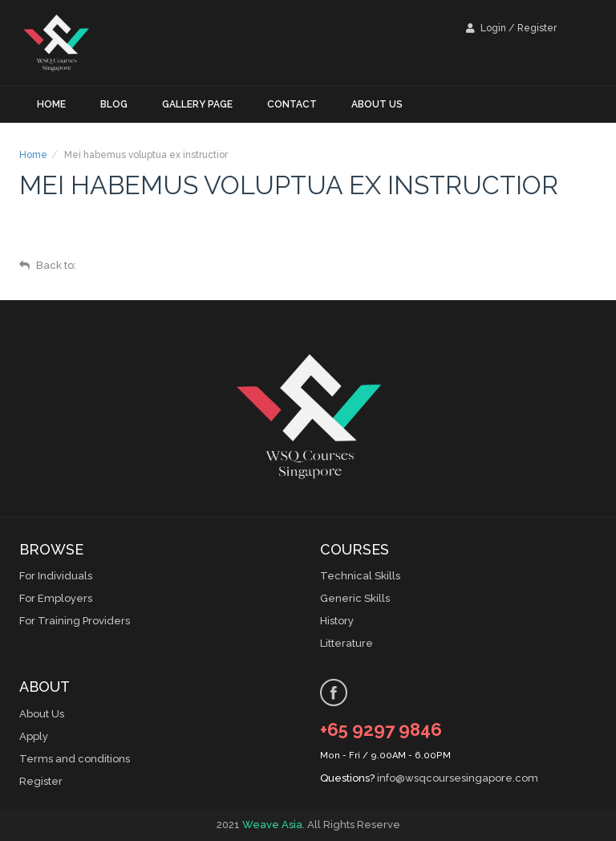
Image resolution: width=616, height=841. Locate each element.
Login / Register (511, 28)
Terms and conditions (75, 759)
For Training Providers (75, 621)
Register (41, 781)
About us (377, 104)
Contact (292, 104)
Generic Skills (355, 598)
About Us (42, 714)
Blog (114, 104)
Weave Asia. (274, 825)
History (337, 621)
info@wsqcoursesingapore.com (458, 778)
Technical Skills (360, 576)
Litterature (346, 643)
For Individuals (56, 576)
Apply (34, 736)
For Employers (56, 598)
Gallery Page (197, 104)
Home (51, 104)
